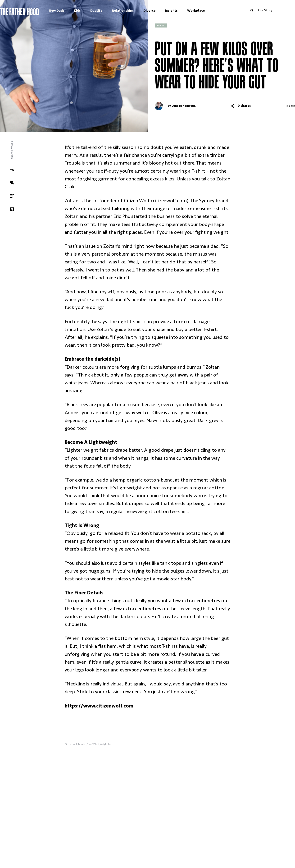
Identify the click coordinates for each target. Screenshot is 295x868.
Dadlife (108, 10)
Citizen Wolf (71, 744)
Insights (183, 10)
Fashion (82, 744)
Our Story (277, 10)
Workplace (207, 10)
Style (89, 744)
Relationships (134, 10)
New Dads (68, 10)
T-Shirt (96, 744)
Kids (89, 10)
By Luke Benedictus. (175, 106)
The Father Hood (31, 11)
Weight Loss (106, 744)
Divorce (161, 10)
